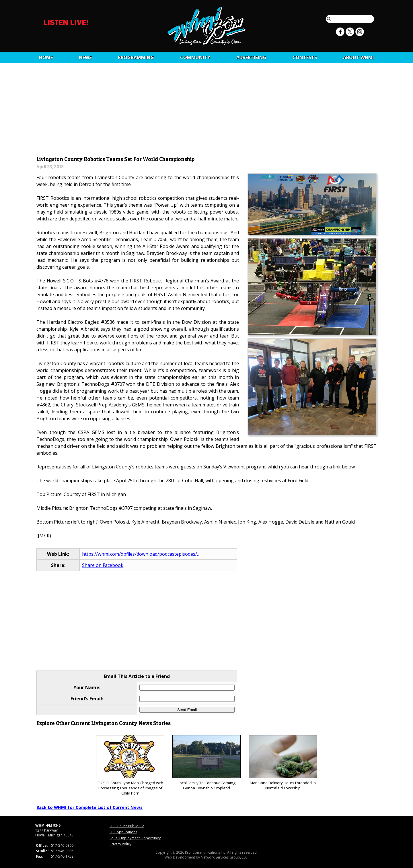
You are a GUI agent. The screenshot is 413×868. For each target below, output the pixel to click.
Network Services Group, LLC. (225, 857)
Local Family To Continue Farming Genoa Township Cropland (206, 763)
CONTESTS (305, 57)
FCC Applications (123, 832)
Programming (136, 57)
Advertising (251, 57)
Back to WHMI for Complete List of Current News (89, 807)
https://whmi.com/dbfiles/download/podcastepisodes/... (141, 554)
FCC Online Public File (127, 826)
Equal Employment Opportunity (135, 838)
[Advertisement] (207, 111)
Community (195, 57)
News (85, 57)
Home (46, 57)
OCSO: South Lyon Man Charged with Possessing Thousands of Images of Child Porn (130, 765)
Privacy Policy (120, 844)
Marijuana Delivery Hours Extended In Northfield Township (283, 763)
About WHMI (359, 57)
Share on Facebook (103, 565)
